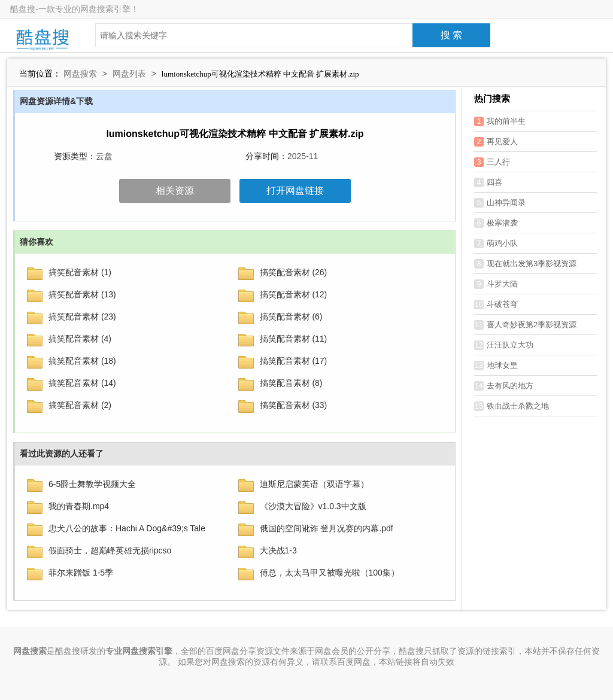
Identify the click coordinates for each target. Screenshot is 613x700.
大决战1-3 (278, 550)
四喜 (488, 182)
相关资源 (175, 191)
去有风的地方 (504, 386)
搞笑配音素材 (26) (294, 272)
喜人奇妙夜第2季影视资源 (525, 325)
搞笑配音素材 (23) (82, 316)
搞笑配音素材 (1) (80, 272)
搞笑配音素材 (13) (82, 294)
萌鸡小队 (496, 244)
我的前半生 (500, 121)
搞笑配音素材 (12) (294, 294)
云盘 (104, 156)
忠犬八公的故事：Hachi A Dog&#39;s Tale (127, 528)
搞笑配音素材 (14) (82, 383)
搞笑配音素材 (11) (294, 339)
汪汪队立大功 (504, 345)
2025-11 (303, 156)
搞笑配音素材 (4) (80, 339)
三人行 (492, 162)
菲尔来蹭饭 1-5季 (81, 573)
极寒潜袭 (496, 223)
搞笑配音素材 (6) (291, 316)
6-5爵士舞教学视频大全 (92, 484)
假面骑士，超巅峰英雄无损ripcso (110, 550)
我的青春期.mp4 (79, 506)
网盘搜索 (80, 74)
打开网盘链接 (295, 191)
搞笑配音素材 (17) (294, 361)
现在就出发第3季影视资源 (525, 264)
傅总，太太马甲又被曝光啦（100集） (330, 573)
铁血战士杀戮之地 (512, 406)
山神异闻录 (500, 203)
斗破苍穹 (496, 305)
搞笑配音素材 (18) (82, 361)
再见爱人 (496, 142)
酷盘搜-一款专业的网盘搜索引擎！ (75, 9)
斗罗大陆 (496, 284)
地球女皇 (496, 366)
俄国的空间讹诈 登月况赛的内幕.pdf (327, 528)
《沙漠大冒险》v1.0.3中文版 (313, 506)
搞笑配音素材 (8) (291, 383)
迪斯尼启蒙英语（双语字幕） (314, 484)
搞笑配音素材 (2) (80, 405)
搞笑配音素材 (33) (294, 405)
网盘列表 (129, 74)
